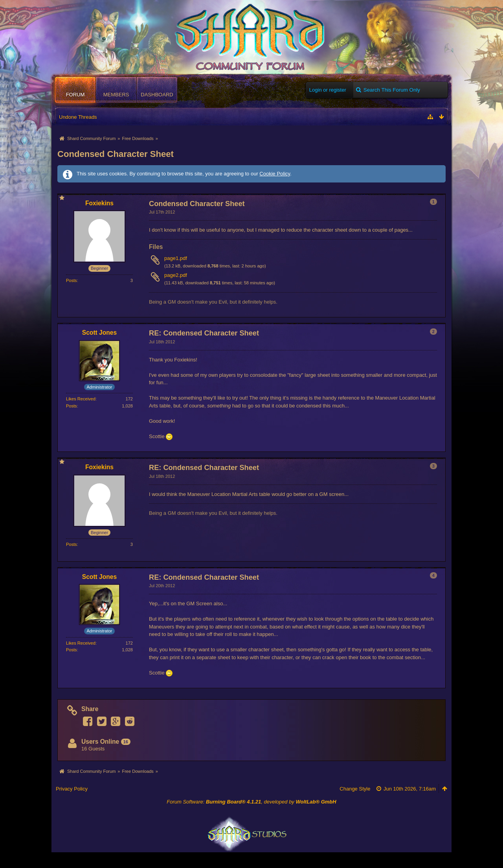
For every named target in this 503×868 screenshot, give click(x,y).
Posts (72, 280)
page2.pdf (176, 275)
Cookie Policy (275, 174)
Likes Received (81, 399)
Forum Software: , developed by (251, 802)
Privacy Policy (72, 789)
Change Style (355, 789)
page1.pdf (176, 258)
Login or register (328, 90)
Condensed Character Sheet (116, 154)
